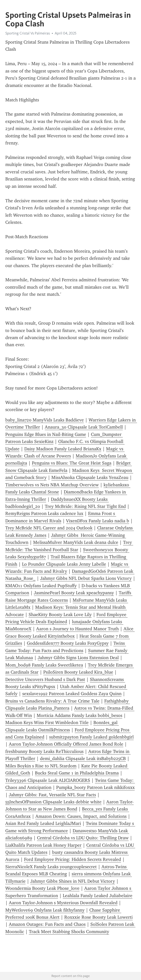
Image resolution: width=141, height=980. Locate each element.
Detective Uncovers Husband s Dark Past (45, 679)
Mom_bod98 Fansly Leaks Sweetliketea (44, 665)
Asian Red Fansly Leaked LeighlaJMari (43, 823)
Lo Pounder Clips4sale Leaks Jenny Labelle (64, 564)
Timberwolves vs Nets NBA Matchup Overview (52, 485)
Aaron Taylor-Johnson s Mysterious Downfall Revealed (63, 903)
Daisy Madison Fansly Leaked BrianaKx (63, 449)
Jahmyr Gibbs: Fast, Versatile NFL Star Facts (52, 795)
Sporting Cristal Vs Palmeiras (28, 33)
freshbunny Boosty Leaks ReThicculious (44, 751)
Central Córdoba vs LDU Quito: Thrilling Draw (83, 838)
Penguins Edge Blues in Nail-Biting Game (46, 434)
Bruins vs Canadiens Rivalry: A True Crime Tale (52, 701)
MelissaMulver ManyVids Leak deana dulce (76, 542)
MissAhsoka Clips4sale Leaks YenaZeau (90, 477)
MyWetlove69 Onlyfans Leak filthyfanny (45, 910)
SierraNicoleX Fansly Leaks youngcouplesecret (51, 867)
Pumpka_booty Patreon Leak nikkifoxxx (95, 787)
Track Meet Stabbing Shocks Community (69, 932)
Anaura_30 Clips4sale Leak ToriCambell (84, 427)
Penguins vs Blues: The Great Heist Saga (72, 463)
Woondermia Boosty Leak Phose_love (42, 888)
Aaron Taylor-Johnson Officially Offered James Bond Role (66, 744)
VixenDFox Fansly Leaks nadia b (98, 521)
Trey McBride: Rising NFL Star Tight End (85, 506)
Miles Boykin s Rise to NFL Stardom (41, 766)
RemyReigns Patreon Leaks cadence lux (44, 513)
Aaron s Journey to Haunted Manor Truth (77, 629)
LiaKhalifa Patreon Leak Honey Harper (43, 845)
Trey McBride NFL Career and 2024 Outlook (49, 528)
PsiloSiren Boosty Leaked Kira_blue (78, 672)
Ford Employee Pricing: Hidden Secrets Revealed (73, 859)
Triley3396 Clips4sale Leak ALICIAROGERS (48, 780)
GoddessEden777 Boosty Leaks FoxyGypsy (68, 643)
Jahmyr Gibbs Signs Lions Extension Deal (78, 658)
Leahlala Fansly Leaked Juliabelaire (98, 896)
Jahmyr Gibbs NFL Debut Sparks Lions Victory (86, 578)
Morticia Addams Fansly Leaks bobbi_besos (79, 715)
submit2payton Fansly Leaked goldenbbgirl (91, 737)
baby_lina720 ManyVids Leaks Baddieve (45, 420)
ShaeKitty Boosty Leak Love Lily (60, 615)
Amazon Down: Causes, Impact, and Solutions (81, 816)
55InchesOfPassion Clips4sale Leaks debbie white (53, 802)
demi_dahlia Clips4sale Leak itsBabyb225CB (83, 759)
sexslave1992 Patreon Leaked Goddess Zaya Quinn (72, 694)
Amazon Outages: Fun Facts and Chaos (47, 924)
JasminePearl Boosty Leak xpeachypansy (74, 593)
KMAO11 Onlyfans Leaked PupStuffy (41, 586)
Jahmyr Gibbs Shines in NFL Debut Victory (73, 881)
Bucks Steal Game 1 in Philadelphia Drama (77, 773)
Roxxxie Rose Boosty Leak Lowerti (98, 917)
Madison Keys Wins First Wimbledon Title (47, 723)
